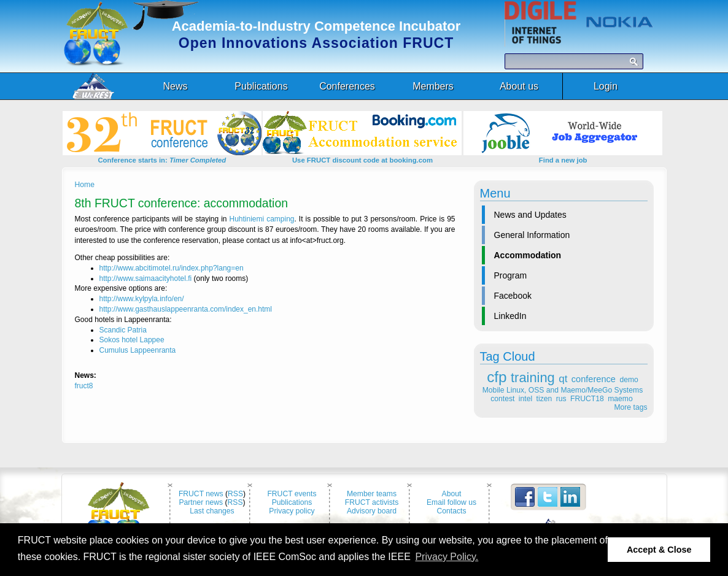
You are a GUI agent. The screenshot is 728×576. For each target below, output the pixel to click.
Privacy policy (292, 511)
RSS (235, 494)
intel (525, 399)
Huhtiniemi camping (262, 219)
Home (85, 185)
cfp (497, 377)
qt (563, 379)
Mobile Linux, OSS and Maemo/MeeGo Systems (563, 390)
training (533, 378)
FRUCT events (292, 494)
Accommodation (528, 255)
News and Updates (530, 215)
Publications (292, 502)
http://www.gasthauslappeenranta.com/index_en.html (186, 309)
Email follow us (451, 502)
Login (606, 86)
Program (511, 275)
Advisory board (372, 511)
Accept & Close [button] (659, 550)
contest (502, 399)
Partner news (201, 502)
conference (594, 379)
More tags (630, 407)
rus (561, 399)
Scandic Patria (123, 330)
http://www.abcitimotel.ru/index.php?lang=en (172, 268)
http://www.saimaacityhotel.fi (146, 278)
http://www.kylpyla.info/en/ (142, 299)
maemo (620, 399)
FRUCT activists (372, 502)
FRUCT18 (587, 399)
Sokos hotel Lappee (132, 340)
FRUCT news (201, 494)
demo (629, 380)
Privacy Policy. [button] (447, 557)
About (452, 494)
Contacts (452, 511)
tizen (544, 399)
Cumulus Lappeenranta (138, 350)
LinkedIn (510, 316)
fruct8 (84, 386)
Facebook (513, 296)
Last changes (212, 511)
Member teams (372, 494)
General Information (532, 235)
